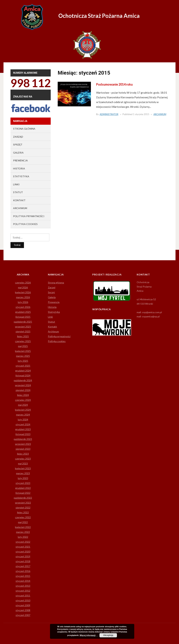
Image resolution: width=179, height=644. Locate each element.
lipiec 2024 (23, 395)
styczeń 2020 (23, 552)
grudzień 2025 (23, 312)
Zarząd (18, 137)
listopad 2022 (23, 493)
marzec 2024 (23, 415)
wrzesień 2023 (23, 444)
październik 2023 (23, 439)
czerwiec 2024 (23, 400)
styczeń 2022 (23, 542)
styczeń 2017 (23, 566)
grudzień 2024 (23, 371)
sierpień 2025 (23, 331)
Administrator (109, 114)
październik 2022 (23, 498)
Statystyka (21, 176)
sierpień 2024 (23, 390)
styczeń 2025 (23, 366)
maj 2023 (23, 463)
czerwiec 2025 (23, 341)
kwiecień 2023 (23, 468)
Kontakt (19, 200)
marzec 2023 (23, 473)
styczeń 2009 (23, 605)
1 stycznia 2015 (141, 114)
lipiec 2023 (23, 454)
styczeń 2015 (23, 576)
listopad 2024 (23, 375)
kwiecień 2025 (23, 351)
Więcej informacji (88, 635)
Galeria (18, 153)
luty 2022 (23, 537)
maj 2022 (23, 522)
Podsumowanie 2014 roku (114, 84)
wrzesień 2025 (23, 327)
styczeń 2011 (23, 596)
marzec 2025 (23, 356)
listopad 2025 (23, 317)
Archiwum (160, 114)
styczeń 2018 (23, 561)
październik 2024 (23, 380)
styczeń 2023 (23, 483)
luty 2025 (23, 361)
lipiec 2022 (23, 512)
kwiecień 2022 (23, 527)
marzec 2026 (23, 297)
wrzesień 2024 (23, 385)
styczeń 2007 (23, 615)
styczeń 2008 (23, 610)
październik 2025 (23, 322)
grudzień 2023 (23, 429)
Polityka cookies (25, 224)
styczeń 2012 (23, 591)
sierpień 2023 (23, 449)
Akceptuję (108, 635)
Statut (18, 192)
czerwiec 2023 (23, 459)
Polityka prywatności (29, 216)
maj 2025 (23, 346)
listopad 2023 (23, 434)
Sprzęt (18, 145)
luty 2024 (23, 419)
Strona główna (24, 129)
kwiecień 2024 (23, 410)
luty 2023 (23, 478)
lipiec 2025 (23, 336)
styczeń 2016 (23, 571)
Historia (19, 168)
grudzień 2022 (23, 488)
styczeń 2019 (23, 556)
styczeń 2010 (23, 600)
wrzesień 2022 (23, 503)
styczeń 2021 (23, 547)
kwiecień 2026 (23, 292)
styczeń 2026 (23, 307)
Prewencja (20, 160)
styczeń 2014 (23, 581)
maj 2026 (23, 287)
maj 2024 (23, 405)
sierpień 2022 (23, 507)
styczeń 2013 (23, 586)
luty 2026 (23, 302)
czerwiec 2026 (23, 283)
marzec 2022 (23, 532)
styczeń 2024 (23, 424)
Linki (16, 184)
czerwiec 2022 (23, 517)
